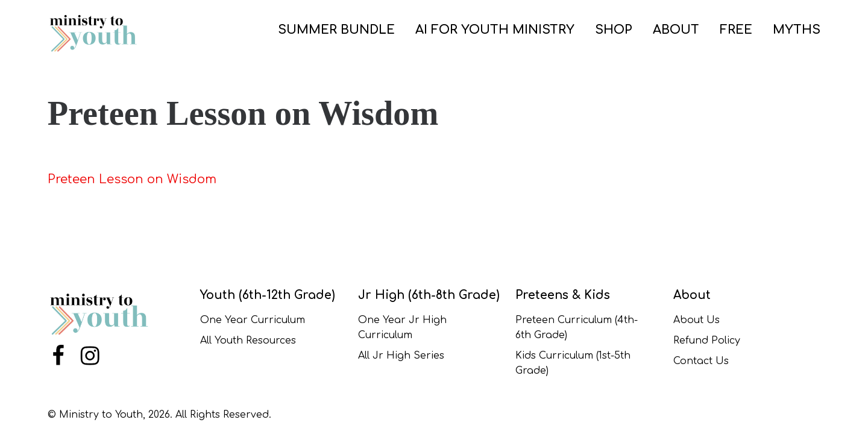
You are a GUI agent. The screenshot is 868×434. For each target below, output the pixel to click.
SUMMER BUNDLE (336, 30)
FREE (736, 30)
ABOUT (676, 30)
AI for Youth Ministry (495, 30)
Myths (797, 30)
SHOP (614, 30)
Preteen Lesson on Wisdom (132, 179)
